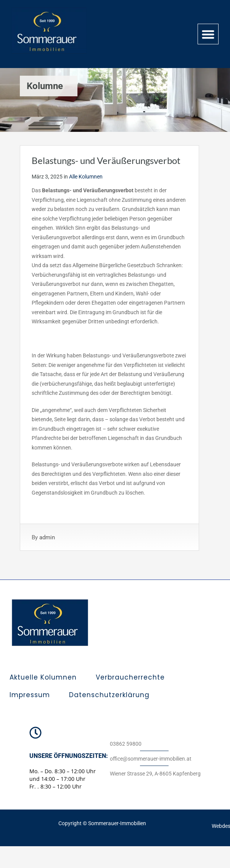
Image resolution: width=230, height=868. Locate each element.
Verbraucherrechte (130, 677)
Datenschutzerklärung (109, 695)
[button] (208, 34)
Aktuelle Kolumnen (43, 677)
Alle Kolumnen (86, 177)
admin (47, 537)
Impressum (30, 695)
